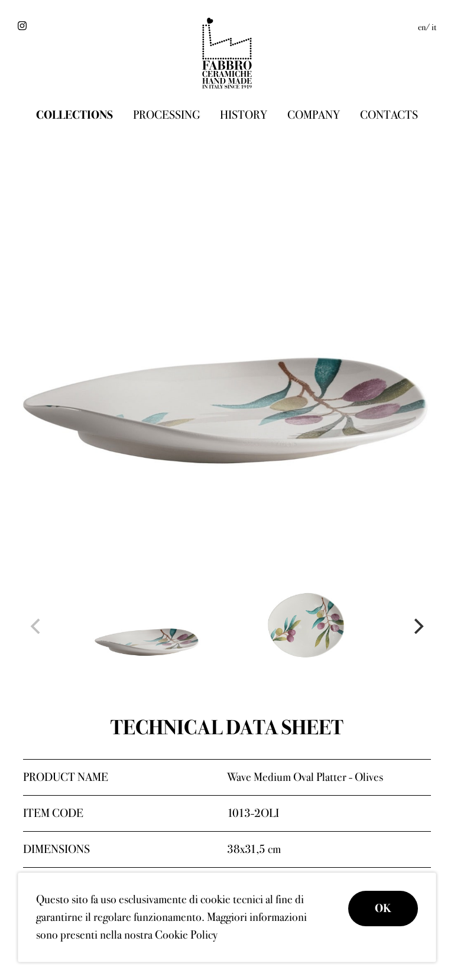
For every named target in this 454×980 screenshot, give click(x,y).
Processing (166, 115)
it (434, 27)
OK (383, 908)
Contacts (389, 115)
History (244, 115)
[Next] (417, 626)
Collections (74, 115)
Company (314, 115)
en (422, 27)
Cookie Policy (186, 935)
